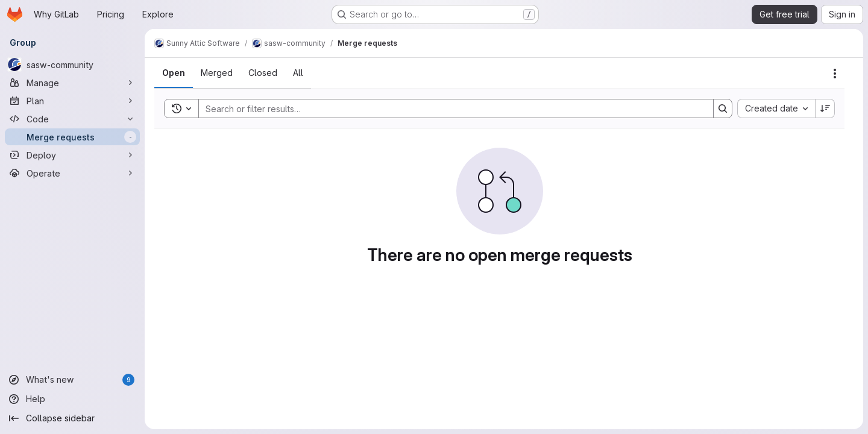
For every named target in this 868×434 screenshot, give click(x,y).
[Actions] (835, 74)
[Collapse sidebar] (72, 418)
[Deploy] (72, 155)
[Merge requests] (72, 137)
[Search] (450, 108)
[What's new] (72, 380)
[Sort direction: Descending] (825, 108)
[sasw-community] (72, 64)
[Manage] (72, 83)
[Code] (72, 119)
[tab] (174, 73)
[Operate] (72, 173)
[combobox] (776, 108)
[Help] (72, 399)
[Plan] (72, 101)
